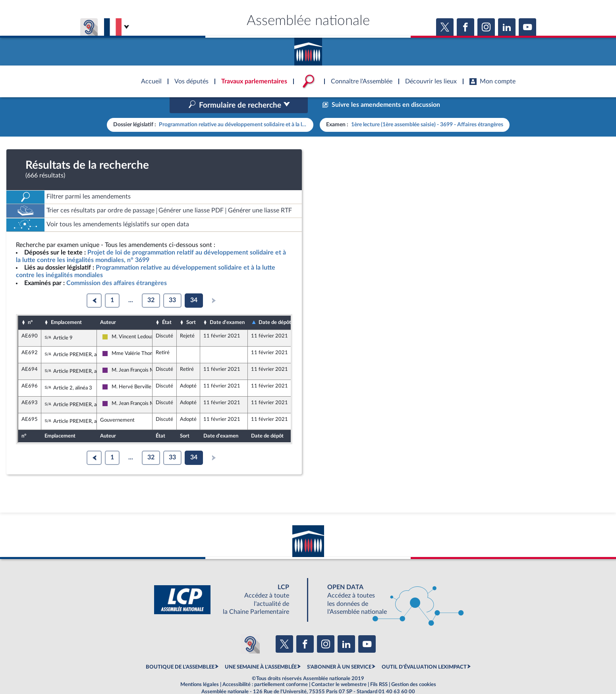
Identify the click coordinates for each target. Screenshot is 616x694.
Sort (191, 305)
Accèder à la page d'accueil (308, 49)
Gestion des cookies (414, 668)
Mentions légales (200, 668)
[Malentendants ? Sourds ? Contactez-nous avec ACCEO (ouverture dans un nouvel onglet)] (250, 627)
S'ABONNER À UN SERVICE (339, 650)
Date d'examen (227, 305)
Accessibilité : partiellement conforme (265, 668)
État (167, 305)
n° (30, 305)
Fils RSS (379, 668)
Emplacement (66, 305)
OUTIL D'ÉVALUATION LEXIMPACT (424, 650)
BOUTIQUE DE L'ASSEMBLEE (180, 650)
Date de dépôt (275, 306)
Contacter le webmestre (339, 668)
